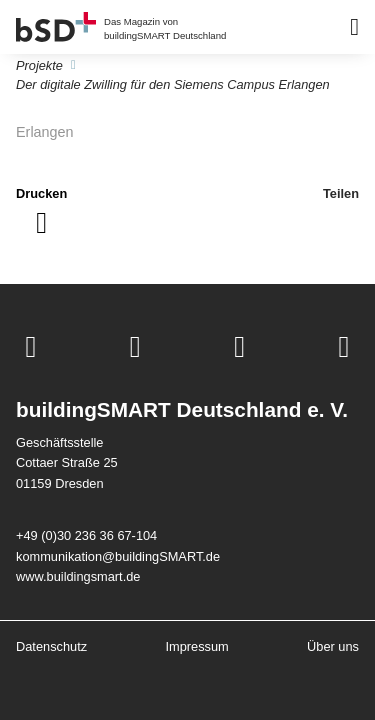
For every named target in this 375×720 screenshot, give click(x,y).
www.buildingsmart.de (78, 576)
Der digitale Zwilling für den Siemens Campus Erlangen (173, 84)
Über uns (333, 646)
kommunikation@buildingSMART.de (118, 556)
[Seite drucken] (41, 211)
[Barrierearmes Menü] (354, 27)
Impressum (196, 646)
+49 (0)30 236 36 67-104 (86, 535)
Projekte (39, 65)
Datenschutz (51, 646)
